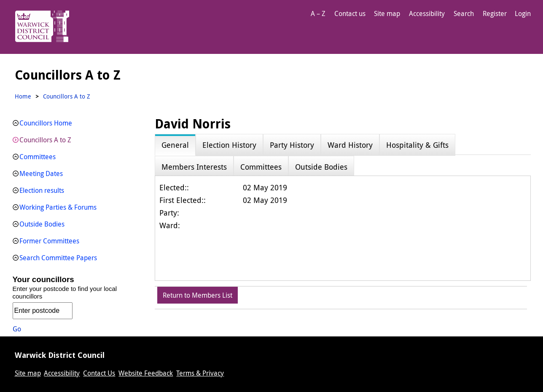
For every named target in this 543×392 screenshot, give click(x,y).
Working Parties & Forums (58, 207)
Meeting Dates (41, 173)
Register (495, 13)
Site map (387, 13)
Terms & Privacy (200, 373)
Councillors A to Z (45, 140)
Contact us (350, 13)
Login (523, 13)
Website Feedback (146, 373)
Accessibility (427, 13)
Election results (42, 190)
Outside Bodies (42, 224)
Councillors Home (46, 123)
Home (23, 96)
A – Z (318, 13)
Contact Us (99, 373)
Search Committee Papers (58, 258)
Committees (38, 157)
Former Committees (49, 241)
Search (464, 13)
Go (17, 329)
